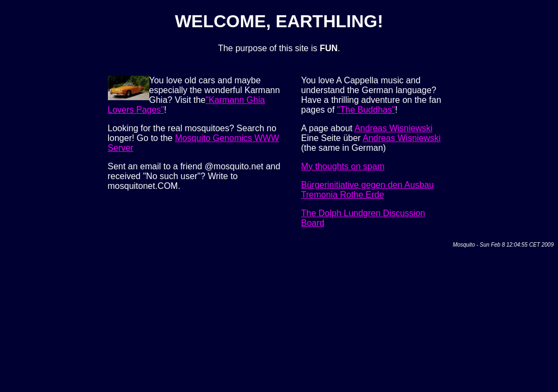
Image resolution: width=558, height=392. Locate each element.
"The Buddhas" (366, 110)
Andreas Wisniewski (393, 128)
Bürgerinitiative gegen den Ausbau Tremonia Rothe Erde (368, 190)
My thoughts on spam (343, 166)
